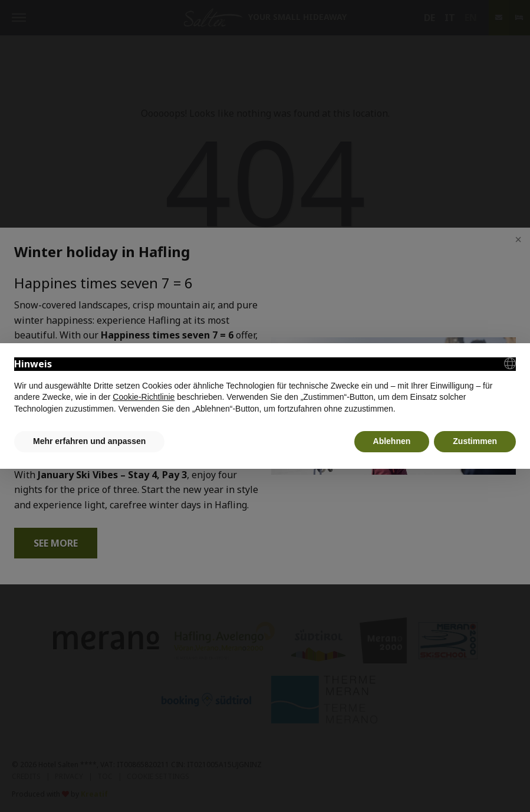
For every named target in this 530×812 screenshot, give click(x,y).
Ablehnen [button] (392, 441)
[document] (265, 386)
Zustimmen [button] (475, 441)
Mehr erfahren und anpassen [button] (89, 441)
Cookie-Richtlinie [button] (144, 397)
